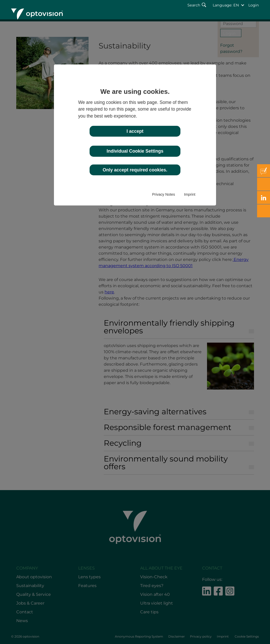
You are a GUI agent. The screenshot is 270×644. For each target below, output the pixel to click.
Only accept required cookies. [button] (135, 170)
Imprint (190, 194)
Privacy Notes (164, 194)
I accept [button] (135, 131)
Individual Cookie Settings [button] (135, 151)
